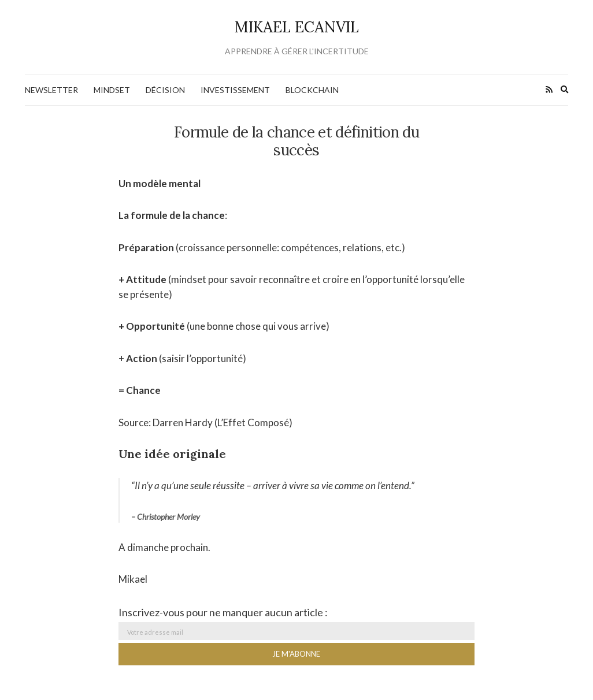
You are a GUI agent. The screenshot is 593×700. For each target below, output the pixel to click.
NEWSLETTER (51, 90)
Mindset (112, 90)
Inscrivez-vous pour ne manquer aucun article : (223, 612)
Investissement (235, 90)
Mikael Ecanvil (297, 27)
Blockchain (312, 90)
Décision (165, 90)
